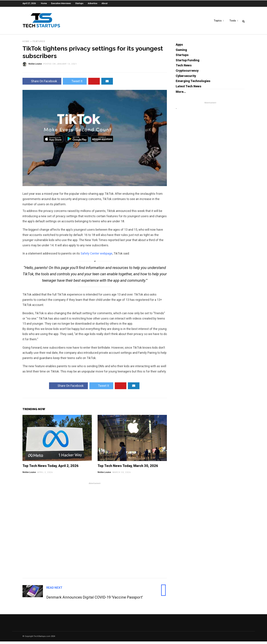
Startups (79, 3)
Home (44, 3)
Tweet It (75, 84)
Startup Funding (188, 63)
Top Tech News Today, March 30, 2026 (128, 468)
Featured (39, 44)
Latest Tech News (189, 89)
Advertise (92, 3)
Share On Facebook (42, 84)
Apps (179, 47)
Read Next (54, 590)
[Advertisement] (95, 532)
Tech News (184, 68)
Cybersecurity (186, 78)
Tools (233, 21)
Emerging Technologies (193, 84)
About (104, 3)
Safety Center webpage (96, 256)
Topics (218, 21)
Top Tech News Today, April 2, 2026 (50, 468)
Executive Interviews (61, 3)
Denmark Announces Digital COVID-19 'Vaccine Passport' (95, 600)
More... (181, 94)
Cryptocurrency (187, 73)
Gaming (181, 52)
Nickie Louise (29, 475)
